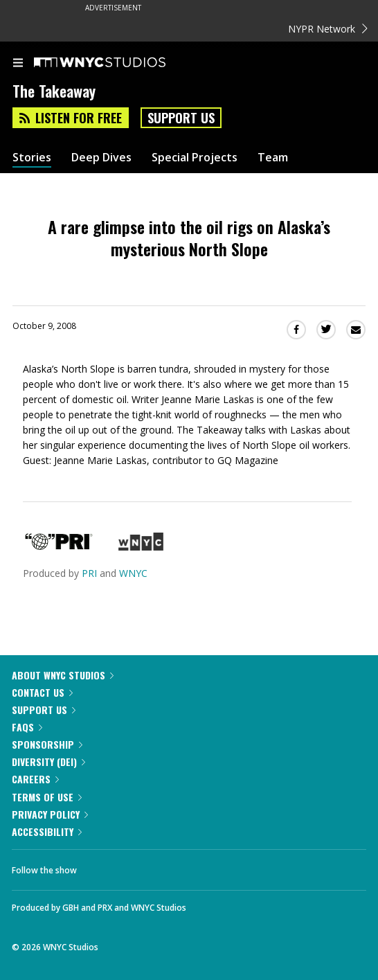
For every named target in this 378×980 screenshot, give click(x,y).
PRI (89, 573)
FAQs (27, 727)
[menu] (18, 64)
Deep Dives (101, 158)
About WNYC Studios (63, 675)
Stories (32, 158)
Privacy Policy (50, 814)
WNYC (133, 573)
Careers (35, 779)
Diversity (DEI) (48, 761)
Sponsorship (47, 744)
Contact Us (42, 692)
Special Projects (195, 158)
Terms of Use (47, 797)
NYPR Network (328, 29)
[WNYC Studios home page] (117, 63)
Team (273, 158)
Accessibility (47, 831)
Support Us (181, 118)
